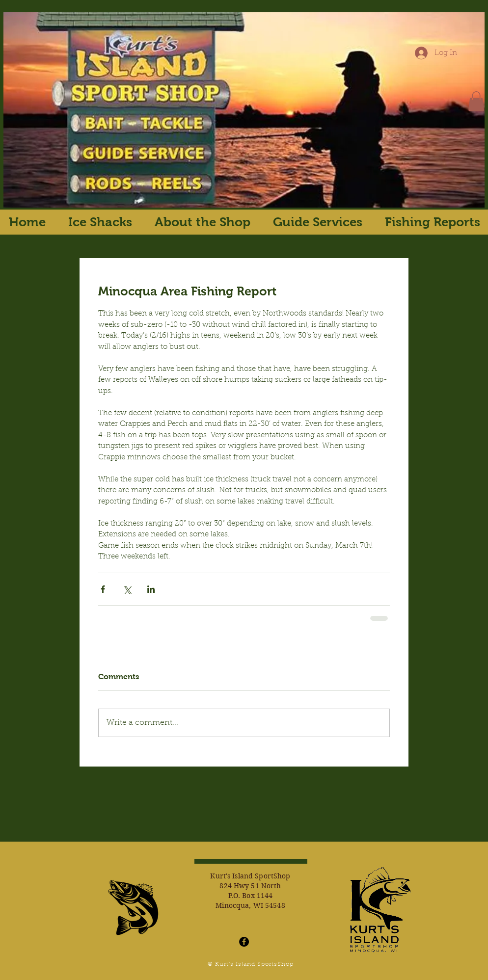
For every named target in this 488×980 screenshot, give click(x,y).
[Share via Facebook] (103, 589)
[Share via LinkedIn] (151, 589)
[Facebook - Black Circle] (244, 942)
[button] (476, 101)
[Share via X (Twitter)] (127, 589)
